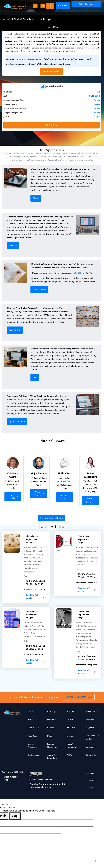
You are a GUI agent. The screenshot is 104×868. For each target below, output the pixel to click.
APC (35, 377)
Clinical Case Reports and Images (32, 552)
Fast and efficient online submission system (34, 684)
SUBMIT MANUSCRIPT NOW (79, 684)
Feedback (52, 719)
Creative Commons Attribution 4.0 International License (47, 786)
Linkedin (89, 787)
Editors (70, 719)
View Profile (14, 497)
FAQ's (69, 755)
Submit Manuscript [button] (52, 71)
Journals (70, 736)
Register (63, 6)
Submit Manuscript (72, 745)
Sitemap (90, 747)
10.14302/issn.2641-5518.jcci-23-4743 (88, 671)
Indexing (51, 711)
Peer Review (15, 330)
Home (30, 711)
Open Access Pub (17, 421)
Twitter (89, 780)
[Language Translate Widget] (86, 4)
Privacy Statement (52, 745)
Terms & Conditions (52, 756)
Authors (70, 711)
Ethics (50, 736)
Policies (51, 728)
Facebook (89, 773)
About (36, 198)
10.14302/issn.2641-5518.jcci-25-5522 (88, 589)
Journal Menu (52, 22)
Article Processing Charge (29, 59)
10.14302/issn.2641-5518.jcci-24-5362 (36, 660)
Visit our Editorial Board (52, 518)
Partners (90, 719)
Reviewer (71, 728)
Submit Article (39, 289)
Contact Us (91, 755)
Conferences (33, 755)
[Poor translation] (15, 816)
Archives (13, 245)
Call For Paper (52, 125)
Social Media (92, 711)
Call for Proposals (32, 745)
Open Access (33, 728)
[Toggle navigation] (50, 6)
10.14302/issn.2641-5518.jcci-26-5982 (36, 596)
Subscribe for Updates (92, 737)
